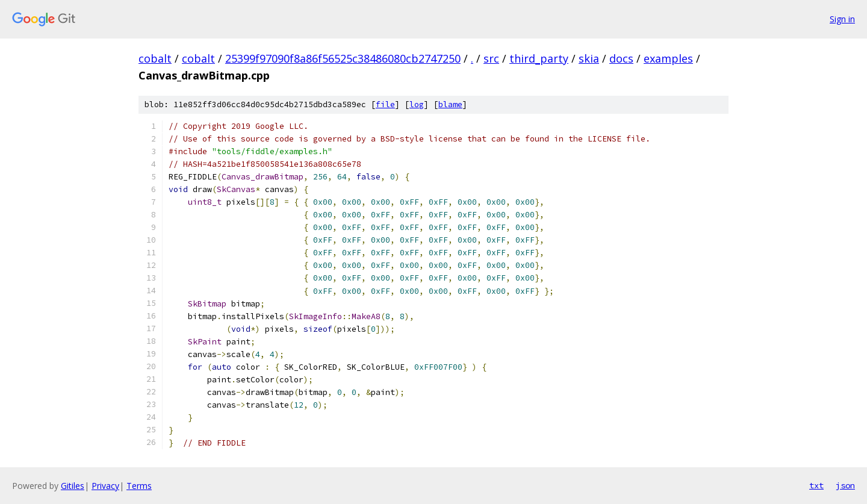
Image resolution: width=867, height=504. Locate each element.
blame (450, 104)
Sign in (842, 19)
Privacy (105, 486)
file (385, 104)
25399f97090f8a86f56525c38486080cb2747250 (343, 58)
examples (668, 58)
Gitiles (73, 486)
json (845, 485)
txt (816, 485)
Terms (139, 486)
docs (621, 58)
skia (589, 58)
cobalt (155, 58)
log (417, 104)
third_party (539, 58)
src (491, 58)
